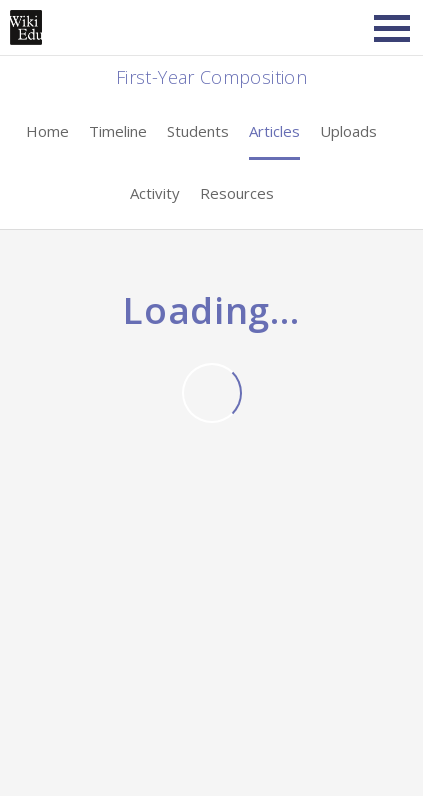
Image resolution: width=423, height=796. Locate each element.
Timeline (118, 131)
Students (198, 131)
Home (47, 131)
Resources (237, 193)
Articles (274, 131)
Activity (155, 193)
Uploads (348, 131)
